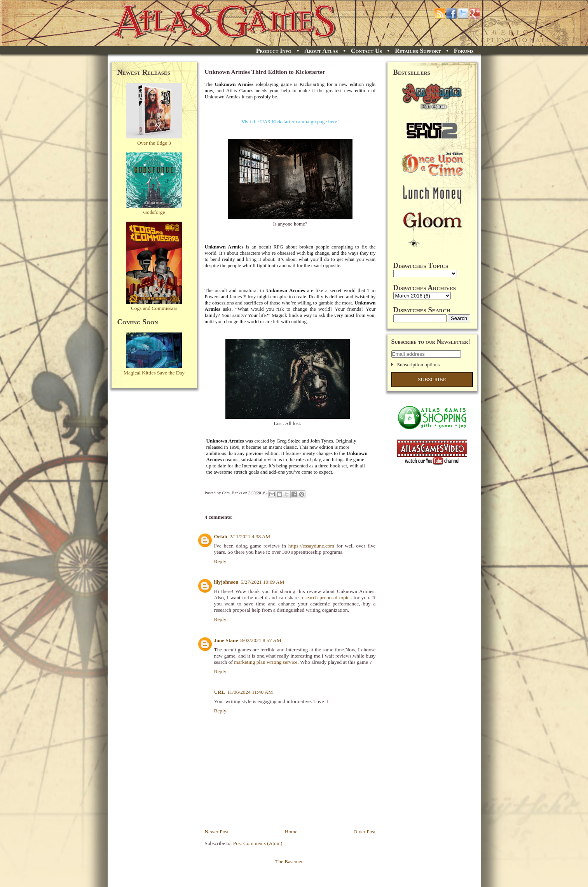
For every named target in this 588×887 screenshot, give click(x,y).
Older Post (365, 832)
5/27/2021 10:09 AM (262, 582)
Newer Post (217, 832)
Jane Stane (226, 640)
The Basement (290, 862)
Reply (220, 561)
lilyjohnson (226, 582)
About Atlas (321, 51)
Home (291, 832)
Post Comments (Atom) (258, 843)
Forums (464, 51)
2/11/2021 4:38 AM (250, 536)
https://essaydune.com (311, 546)
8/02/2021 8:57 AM (261, 640)
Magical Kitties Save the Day (154, 373)
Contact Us (366, 51)
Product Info (274, 51)
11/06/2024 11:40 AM (250, 692)
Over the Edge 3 (154, 143)
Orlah (221, 536)
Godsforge (154, 212)
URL (220, 692)
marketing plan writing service (266, 662)
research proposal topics (326, 597)
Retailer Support (418, 51)
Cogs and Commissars (154, 308)
